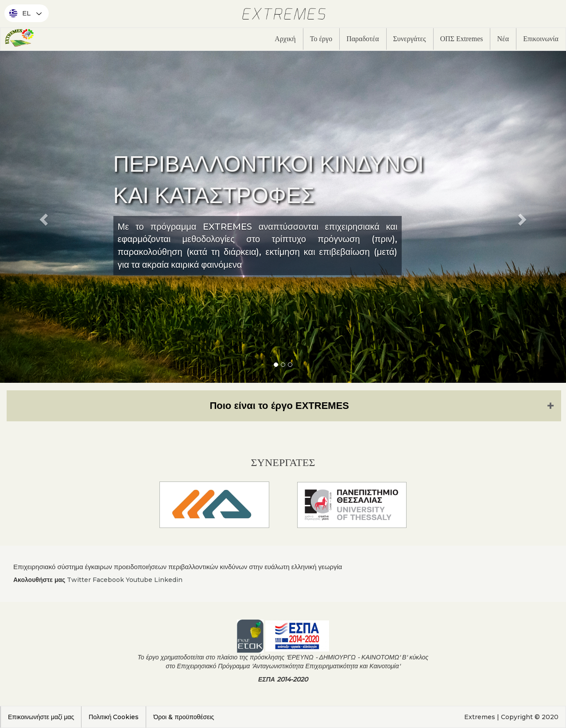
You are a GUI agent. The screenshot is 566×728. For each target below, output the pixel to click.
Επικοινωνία (541, 39)
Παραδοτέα (362, 39)
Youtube (139, 580)
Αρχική (285, 39)
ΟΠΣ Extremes (462, 39)
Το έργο (321, 39)
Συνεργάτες (410, 39)
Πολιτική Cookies (114, 717)
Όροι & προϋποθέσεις (184, 717)
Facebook (108, 580)
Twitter (79, 580)
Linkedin (168, 580)
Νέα (503, 39)
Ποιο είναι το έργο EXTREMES (279, 406)
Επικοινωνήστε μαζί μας (41, 717)
